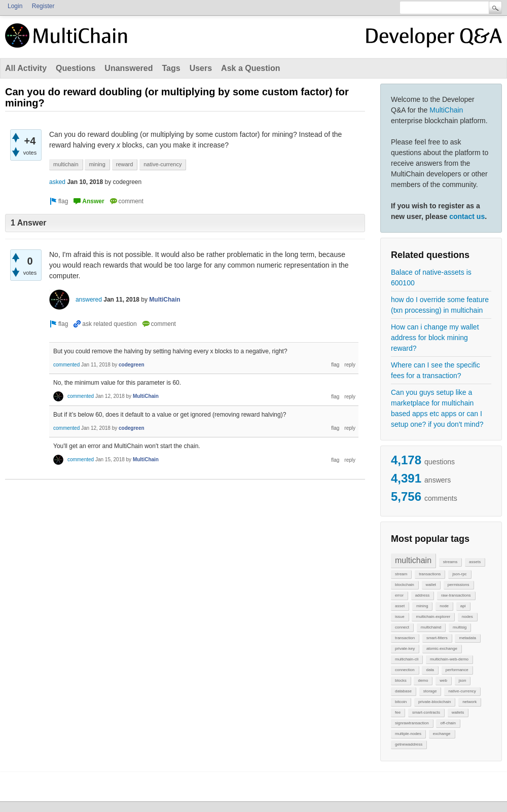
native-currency (462, 691)
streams (450, 562)
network (469, 702)
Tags (171, 68)
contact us (467, 216)
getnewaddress (409, 744)
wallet (431, 585)
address (422, 595)
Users (201, 68)
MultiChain (446, 110)
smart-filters (437, 638)
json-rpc (459, 574)
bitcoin (401, 702)
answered (89, 300)
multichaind (431, 627)
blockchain (405, 585)
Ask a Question (250, 68)
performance (457, 670)
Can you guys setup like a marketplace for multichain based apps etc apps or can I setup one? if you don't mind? (437, 408)
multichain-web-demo (449, 659)
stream (401, 574)
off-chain (448, 723)
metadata (467, 638)
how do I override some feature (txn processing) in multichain (440, 305)
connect (402, 627)
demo (423, 680)
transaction (405, 638)
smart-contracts (426, 712)
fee (398, 712)
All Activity (26, 68)
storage (430, 691)
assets (475, 562)
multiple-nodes (408, 734)
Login (15, 6)
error (399, 595)
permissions (459, 585)
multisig (460, 627)
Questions (76, 68)
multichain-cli (407, 659)
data (430, 670)
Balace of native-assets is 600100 (431, 278)
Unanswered (129, 68)
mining (422, 606)
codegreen (132, 365)
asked (57, 182)
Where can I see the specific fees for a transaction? (436, 370)
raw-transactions (456, 595)
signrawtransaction (412, 723)
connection (405, 670)
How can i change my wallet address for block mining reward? (435, 338)
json (463, 680)
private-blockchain (434, 702)
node (444, 606)
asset (400, 606)
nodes (467, 617)
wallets (458, 712)
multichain (413, 560)
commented (66, 365)
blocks (401, 680)
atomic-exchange (442, 649)
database (403, 691)
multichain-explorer (433, 617)
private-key (405, 649)
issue (400, 617)
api (463, 606)
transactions (430, 574)
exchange (442, 734)
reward (125, 164)
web (443, 680)
